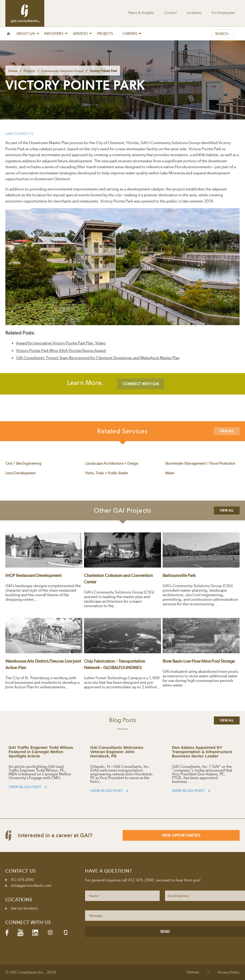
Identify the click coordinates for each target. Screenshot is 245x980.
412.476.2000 (22, 880)
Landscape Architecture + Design (112, 463)
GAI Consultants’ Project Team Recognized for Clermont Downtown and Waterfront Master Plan (98, 358)
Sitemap (193, 972)
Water (170, 473)
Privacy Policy (229, 972)
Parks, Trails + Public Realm (107, 473)
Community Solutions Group (62, 71)
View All (227, 431)
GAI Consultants (25, 13)
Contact (170, 13)
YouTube (20, 933)
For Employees (223, 13)
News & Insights (141, 13)
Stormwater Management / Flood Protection (200, 463)
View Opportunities (181, 835)
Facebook (7, 933)
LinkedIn (35, 933)
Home (13, 71)
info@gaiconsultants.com (31, 885)
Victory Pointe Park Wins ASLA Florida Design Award (61, 351)
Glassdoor (66, 932)
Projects (29, 71)
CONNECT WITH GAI (141, 384)
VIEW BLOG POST (28, 787)
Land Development (20, 473)
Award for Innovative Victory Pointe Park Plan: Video (61, 343)
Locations (194, 13)
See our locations (24, 908)
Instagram (50, 932)
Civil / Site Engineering (23, 463)
